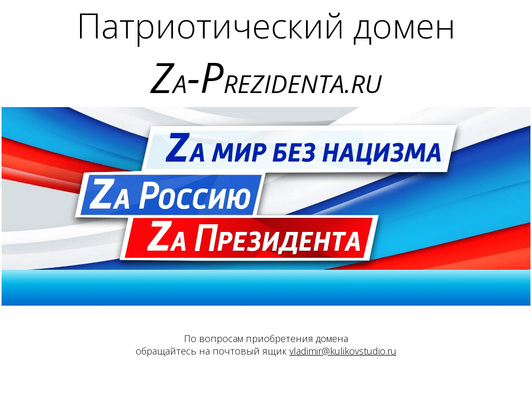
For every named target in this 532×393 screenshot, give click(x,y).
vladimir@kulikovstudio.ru (343, 351)
